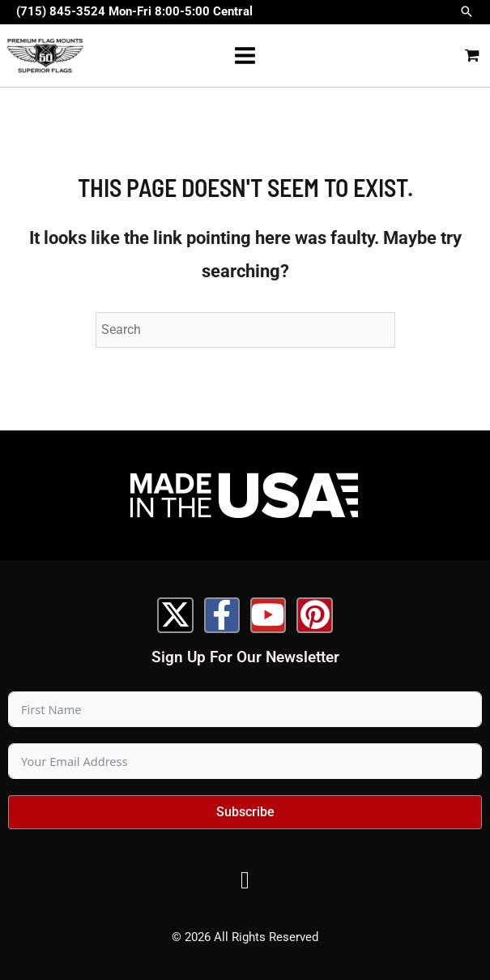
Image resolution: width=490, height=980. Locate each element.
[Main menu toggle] (245, 56)
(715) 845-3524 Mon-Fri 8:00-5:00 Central (134, 11)
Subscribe (245, 812)
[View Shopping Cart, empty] (472, 56)
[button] (467, 13)
